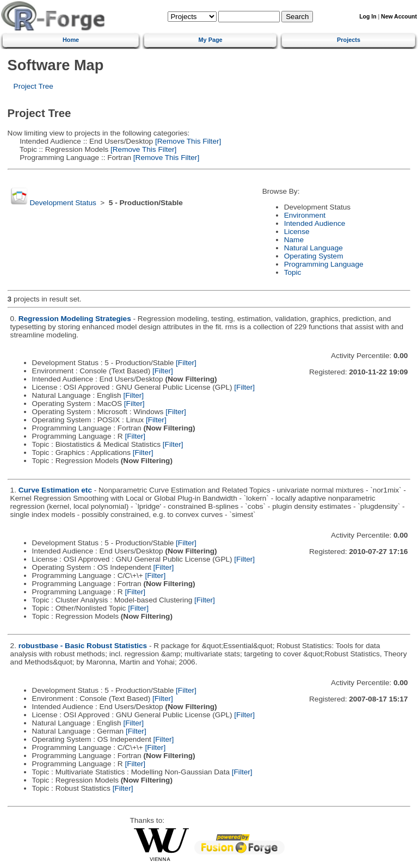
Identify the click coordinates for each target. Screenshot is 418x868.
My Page (211, 40)
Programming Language (324, 264)
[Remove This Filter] (187, 141)
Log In (368, 17)
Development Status (63, 203)
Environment (305, 215)
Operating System (314, 256)
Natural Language (313, 248)
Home (71, 40)
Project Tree (33, 86)
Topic (293, 272)
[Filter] (186, 363)
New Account (399, 17)
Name (294, 240)
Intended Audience (315, 223)
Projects (349, 40)
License (297, 232)
